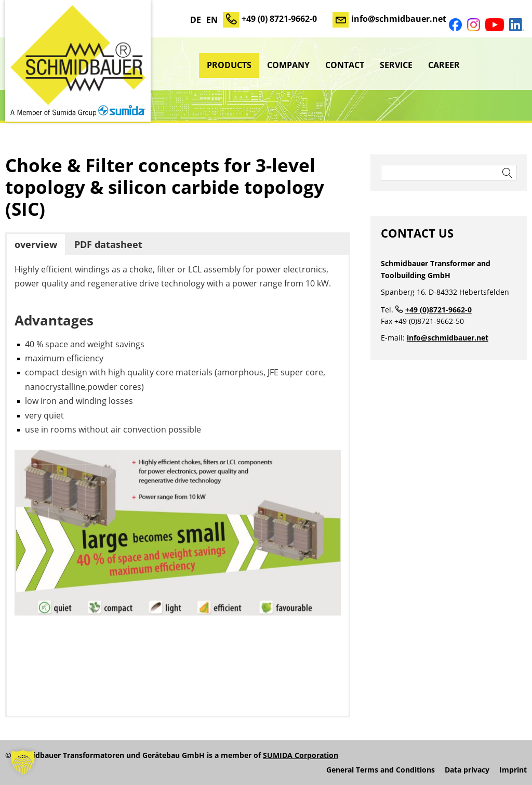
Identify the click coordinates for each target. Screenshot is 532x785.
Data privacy (467, 770)
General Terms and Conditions (381, 770)
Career (444, 65)
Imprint (513, 770)
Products (229, 65)
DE (196, 20)
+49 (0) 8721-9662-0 (279, 19)
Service (396, 65)
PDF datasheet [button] (108, 244)
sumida (497, 65)
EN (212, 20)
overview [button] (36, 244)
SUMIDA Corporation (301, 755)
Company (288, 65)
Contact (345, 65)
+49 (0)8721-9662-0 (438, 310)
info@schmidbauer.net (399, 19)
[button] (23, 762)
